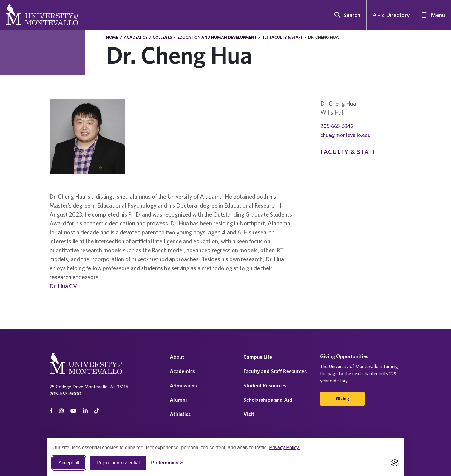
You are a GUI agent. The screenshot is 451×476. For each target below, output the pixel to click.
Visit (249, 414)
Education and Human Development (217, 37)
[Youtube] (73, 411)
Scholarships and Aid (268, 400)
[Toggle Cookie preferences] (167, 463)
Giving (342, 399)
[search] (346, 15)
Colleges (162, 37)
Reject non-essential (118, 463)
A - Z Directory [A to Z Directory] (391, 15)
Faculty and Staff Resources (275, 371)
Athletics (180, 414)
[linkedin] (85, 411)
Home (112, 37)
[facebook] (51, 411)
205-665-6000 (65, 394)
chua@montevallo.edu (345, 135)
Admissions (183, 385)
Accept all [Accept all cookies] (69, 463)
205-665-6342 (337, 126)
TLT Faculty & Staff (282, 37)
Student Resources (265, 385)
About (177, 357)
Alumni (178, 400)
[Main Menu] (434, 15)
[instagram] (61, 411)
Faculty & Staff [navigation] (348, 152)
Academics (136, 37)
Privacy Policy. (284, 448)
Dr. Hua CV (63, 286)
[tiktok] (97, 411)
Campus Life (258, 357)
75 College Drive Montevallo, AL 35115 (89, 387)
